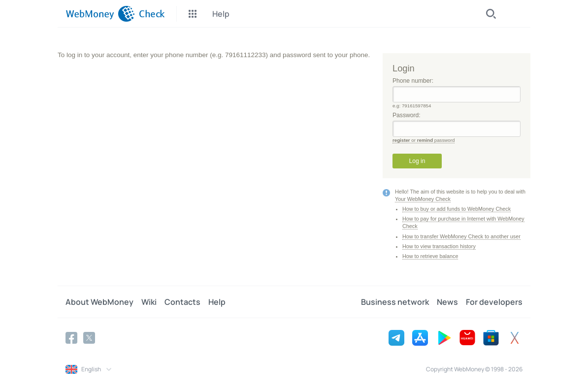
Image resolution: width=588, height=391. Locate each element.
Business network (395, 302)
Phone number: (457, 90)
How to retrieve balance (430, 256)
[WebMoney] (100, 14)
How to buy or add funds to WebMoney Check (457, 209)
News (447, 302)
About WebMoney (99, 302)
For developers (494, 302)
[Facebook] (71, 338)
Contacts (182, 302)
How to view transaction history (439, 246)
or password (424, 140)
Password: (457, 124)
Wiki (149, 302)
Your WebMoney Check (423, 199)
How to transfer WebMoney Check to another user (461, 236)
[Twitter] (89, 338)
